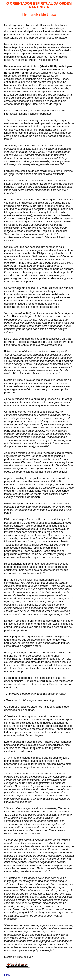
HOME (8, 975)
